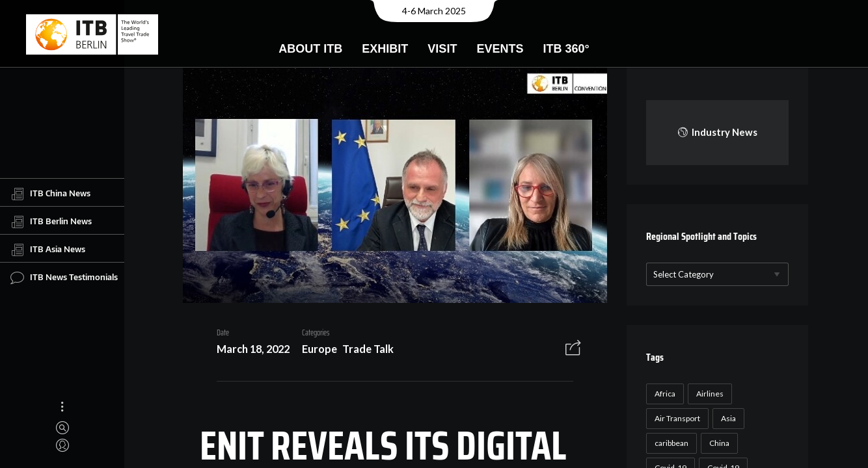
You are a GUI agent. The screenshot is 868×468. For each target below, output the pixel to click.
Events (500, 49)
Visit (442, 49)
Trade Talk (363, 351)
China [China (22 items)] (717, 443)
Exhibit (385, 49)
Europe (315, 351)
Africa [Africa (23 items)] (663, 394)
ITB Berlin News (51, 222)
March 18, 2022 (249, 351)
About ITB (310, 49)
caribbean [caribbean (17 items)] (670, 443)
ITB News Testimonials (64, 278)
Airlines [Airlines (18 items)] (708, 394)
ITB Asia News (48, 250)
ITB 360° (566, 49)
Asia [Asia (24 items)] (726, 418)
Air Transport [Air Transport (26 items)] (675, 418)
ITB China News (50, 194)
